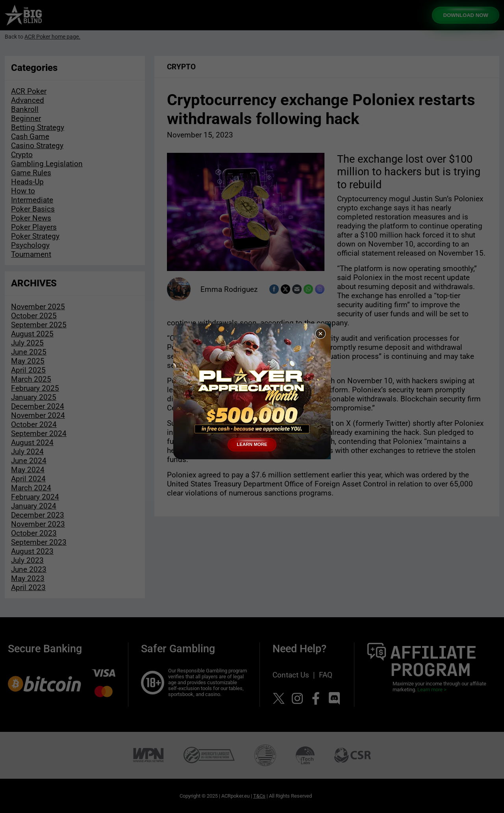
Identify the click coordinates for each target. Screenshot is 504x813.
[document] (252, 406)
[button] (321, 334)
